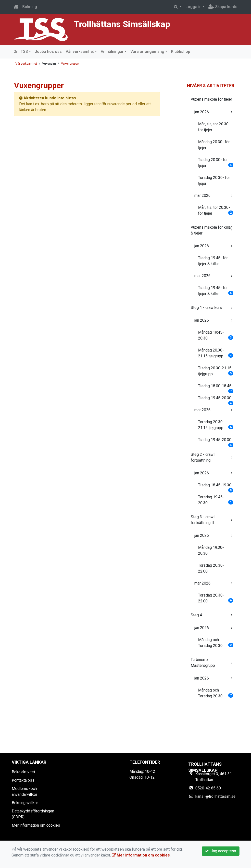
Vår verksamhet (80, 52)
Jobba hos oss (48, 52)
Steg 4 (196, 615)
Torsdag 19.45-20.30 (216, 500)
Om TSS (21, 52)
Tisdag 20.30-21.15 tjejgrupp (216, 371)
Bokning (30, 7)
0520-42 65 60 (208, 788)
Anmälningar (112, 52)
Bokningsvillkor (25, 803)
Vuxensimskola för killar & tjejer (211, 230)
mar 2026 (202, 195)
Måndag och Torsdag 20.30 (216, 643)
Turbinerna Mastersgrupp (203, 663)
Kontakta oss (23, 780)
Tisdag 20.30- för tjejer (216, 163)
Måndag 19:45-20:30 (216, 335)
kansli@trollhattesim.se (215, 796)
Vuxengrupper (70, 64)
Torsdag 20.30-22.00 (211, 568)
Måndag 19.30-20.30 (211, 550)
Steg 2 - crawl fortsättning (203, 457)
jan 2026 (202, 112)
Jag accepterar (221, 851)
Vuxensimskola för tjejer (211, 99)
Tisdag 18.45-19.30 (216, 487)
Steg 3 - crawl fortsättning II (203, 520)
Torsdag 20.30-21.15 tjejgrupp (216, 425)
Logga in (194, 7)
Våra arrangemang (147, 52)
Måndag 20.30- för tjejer (214, 145)
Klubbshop (181, 52)
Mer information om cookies (36, 825)
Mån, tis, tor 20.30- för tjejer (214, 127)
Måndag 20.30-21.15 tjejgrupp (216, 353)
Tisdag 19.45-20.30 (216, 399)
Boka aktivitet (23, 772)
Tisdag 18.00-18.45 (216, 387)
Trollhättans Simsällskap (122, 24)
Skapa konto (223, 7)
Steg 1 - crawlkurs (206, 308)
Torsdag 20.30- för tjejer (214, 181)
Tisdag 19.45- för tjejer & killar (213, 261)
